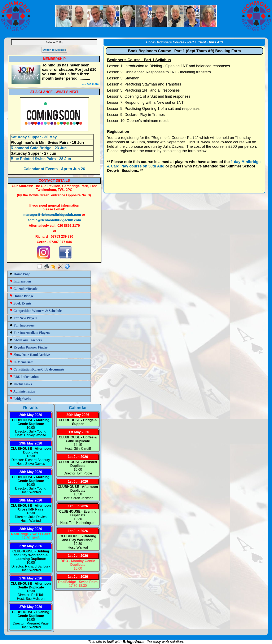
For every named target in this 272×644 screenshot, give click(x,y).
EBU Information (24, 377)
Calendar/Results (24, 289)
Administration (22, 391)
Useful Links (21, 384)
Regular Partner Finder (29, 347)
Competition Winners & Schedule (36, 311)
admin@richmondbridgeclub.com (54, 220)
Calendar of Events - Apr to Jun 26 (54, 169)
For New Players (23, 318)
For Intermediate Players (30, 333)
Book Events (21, 303)
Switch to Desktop (54, 50)
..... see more (90, 84)
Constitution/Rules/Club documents (37, 369)
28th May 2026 (31, 472)
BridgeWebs (20, 399)
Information (20, 281)
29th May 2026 (31, 415)
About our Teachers (26, 340)
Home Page (20, 274)
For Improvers (22, 325)
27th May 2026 (31, 546)
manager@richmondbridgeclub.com (52, 215)
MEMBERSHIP (54, 59)
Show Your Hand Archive (30, 355)
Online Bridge (22, 296)
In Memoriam (22, 362)
